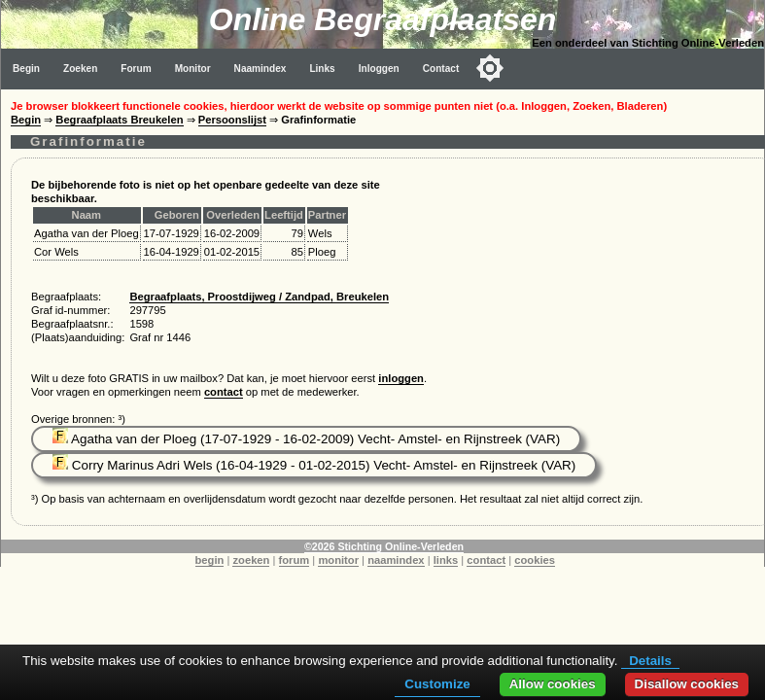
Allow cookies (553, 684)
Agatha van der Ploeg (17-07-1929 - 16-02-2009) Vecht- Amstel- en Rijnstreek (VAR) (306, 439)
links (446, 560)
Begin (26, 69)
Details (650, 661)
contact (224, 392)
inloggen (401, 378)
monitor (338, 560)
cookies (535, 560)
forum (295, 560)
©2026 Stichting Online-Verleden (384, 546)
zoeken (251, 560)
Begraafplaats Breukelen (119, 120)
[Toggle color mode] (490, 68)
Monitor (193, 69)
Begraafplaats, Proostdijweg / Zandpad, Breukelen (259, 297)
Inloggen (379, 69)
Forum (136, 69)
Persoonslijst (232, 120)
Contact (441, 69)
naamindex (396, 560)
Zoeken (80, 69)
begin (210, 560)
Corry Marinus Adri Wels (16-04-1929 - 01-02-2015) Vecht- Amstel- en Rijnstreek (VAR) (314, 465)
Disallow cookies (687, 684)
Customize (437, 684)
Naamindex (261, 69)
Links (322, 69)
